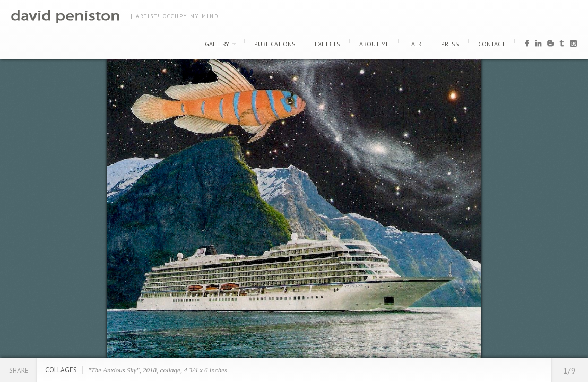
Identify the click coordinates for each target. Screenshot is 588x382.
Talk (415, 44)
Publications (275, 44)
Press (450, 44)
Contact (492, 44)
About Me (374, 44)
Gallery (217, 44)
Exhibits (327, 44)
